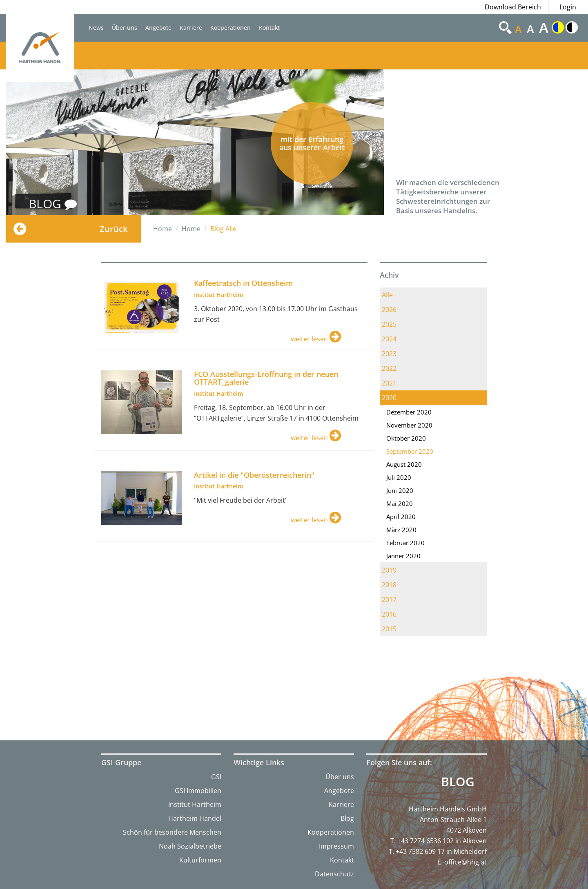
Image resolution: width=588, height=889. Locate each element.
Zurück (114, 229)
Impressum (336, 846)
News (96, 28)
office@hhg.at (465, 862)
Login (568, 7)
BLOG (53, 204)
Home (163, 229)
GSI (216, 777)
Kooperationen (231, 28)
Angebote (158, 28)
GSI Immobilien (198, 791)
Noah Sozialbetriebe (190, 846)
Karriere (191, 28)
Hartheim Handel (195, 818)
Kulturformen (200, 860)
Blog (347, 818)
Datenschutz (334, 874)
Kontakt (269, 28)
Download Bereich (513, 7)
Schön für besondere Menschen (172, 832)
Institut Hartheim (195, 804)
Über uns (125, 28)
